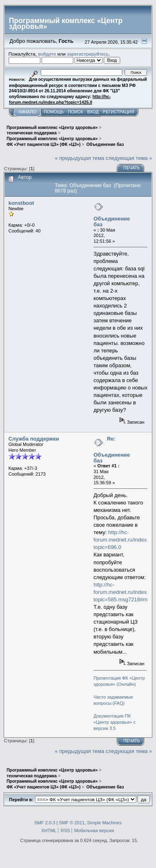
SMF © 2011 (72, 823)
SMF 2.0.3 (45, 823)
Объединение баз (112, 222)
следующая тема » (129, 158)
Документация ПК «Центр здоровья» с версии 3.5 (114, 722)
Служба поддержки (34, 439)
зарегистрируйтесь (88, 54)
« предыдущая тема (79, 158)
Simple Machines (105, 823)
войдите (47, 54)
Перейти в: (21, 800)
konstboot (21, 203)
